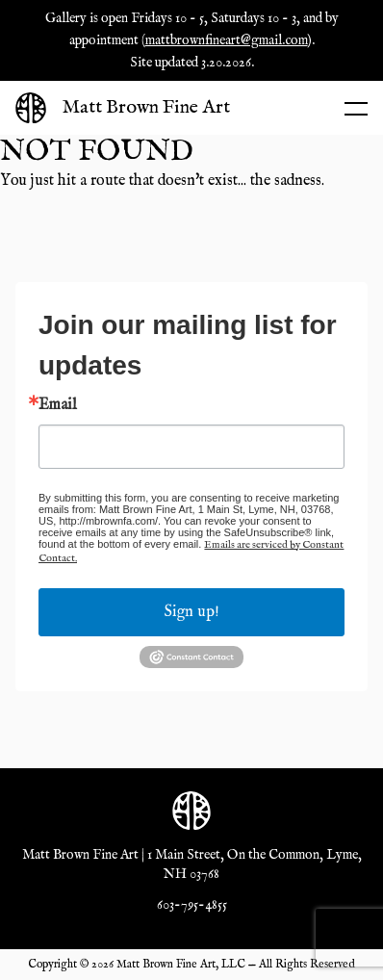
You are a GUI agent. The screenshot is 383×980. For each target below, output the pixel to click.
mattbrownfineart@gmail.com (227, 40)
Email (58, 405)
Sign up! (192, 612)
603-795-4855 (192, 905)
